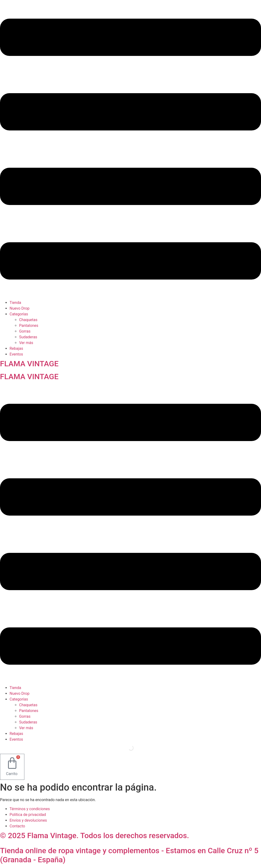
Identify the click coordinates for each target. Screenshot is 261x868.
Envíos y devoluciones (28, 820)
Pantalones (29, 326)
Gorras (25, 331)
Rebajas (16, 348)
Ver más (26, 343)
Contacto (17, 826)
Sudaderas (28, 337)
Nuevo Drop (19, 308)
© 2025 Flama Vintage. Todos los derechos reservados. (95, 836)
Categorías (19, 314)
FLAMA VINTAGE (29, 364)
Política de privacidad (28, 815)
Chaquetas (28, 320)
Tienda (15, 303)
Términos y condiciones (30, 809)
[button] (130, 150)
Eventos (16, 354)
